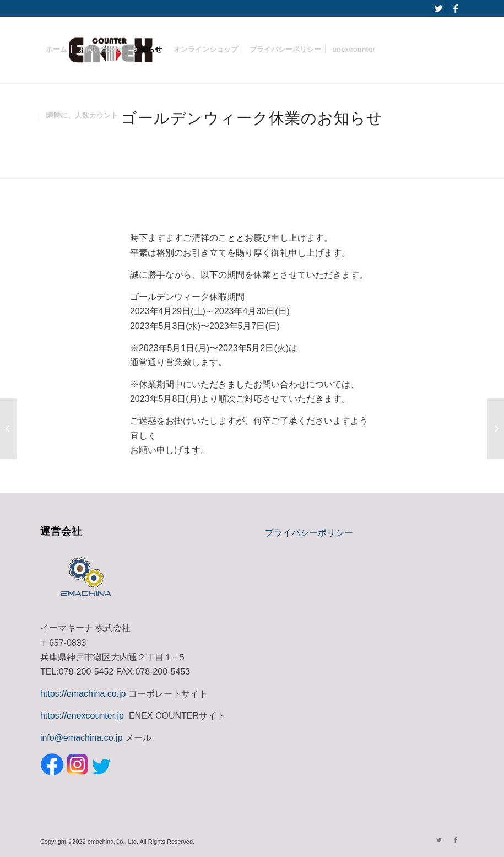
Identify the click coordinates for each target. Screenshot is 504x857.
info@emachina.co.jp (82, 738)
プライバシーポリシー (309, 533)
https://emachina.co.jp (83, 694)
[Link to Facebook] (456, 8)
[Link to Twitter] (439, 8)
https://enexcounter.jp (82, 716)
